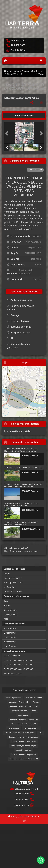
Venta (17, 71)
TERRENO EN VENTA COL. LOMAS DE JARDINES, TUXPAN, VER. (21, 523)
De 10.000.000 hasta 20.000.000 (18, 660)
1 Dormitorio (10, 628)
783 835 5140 (18, 40)
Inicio (8, 71)
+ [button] (5, 369)
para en (24, 706)
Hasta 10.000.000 (12, 656)
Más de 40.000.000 (12, 673)
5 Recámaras (10, 646)
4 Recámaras (10, 642)
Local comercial (11, 614)
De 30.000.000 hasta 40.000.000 (18, 669)
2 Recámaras (10, 633)
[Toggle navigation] (41, 61)
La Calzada (9, 587)
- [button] (5, 373)
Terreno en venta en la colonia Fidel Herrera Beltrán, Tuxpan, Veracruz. (21, 450)
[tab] (14, 115)
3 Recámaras (10, 637)
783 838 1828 (18, 45)
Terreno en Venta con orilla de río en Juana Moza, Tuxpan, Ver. (21, 504)
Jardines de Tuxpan (13, 578)
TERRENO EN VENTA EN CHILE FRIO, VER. (23, 468)
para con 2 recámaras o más (20, 733)
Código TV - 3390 (14, 74)
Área (6, 619)
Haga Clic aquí (11, 551)
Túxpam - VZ (28, 71)
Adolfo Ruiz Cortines (13, 591)
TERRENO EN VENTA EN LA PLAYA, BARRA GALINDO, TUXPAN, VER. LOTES (23, 485)
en (18, 702)
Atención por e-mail (24, 789)
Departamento (11, 610)
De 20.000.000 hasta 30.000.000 (18, 665)
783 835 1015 (18, 50)
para (13, 698)
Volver (40, 74)
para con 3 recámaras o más (24, 737)
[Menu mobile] (5, 61)
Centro (7, 574)
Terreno (39, 71)
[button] (7, 133)
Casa (6, 601)
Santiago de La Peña (13, 582)
